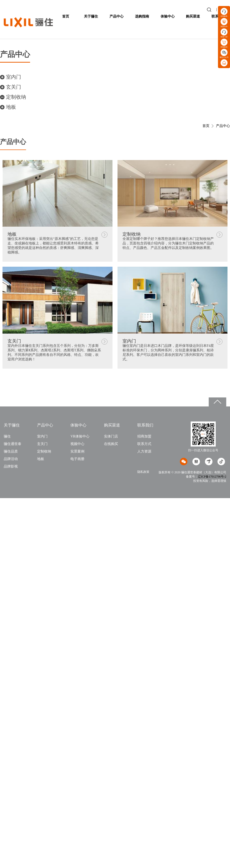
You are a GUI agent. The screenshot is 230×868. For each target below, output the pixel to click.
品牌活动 (11, 459)
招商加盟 (144, 436)
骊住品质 (11, 451)
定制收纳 (16, 97)
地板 (11, 107)
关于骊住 (91, 16)
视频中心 (77, 444)
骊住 (7, 436)
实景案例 (77, 451)
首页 (66, 16)
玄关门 (14, 87)
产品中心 (117, 16)
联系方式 (144, 444)
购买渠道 (193, 16)
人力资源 (144, 451)
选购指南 (142, 16)
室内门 (14, 77)
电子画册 (77, 459)
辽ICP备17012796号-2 (212, 477)
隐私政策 (143, 472)
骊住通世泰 (13, 444)
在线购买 (111, 444)
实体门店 (111, 436)
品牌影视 (11, 466)
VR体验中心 (80, 436)
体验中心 (168, 16)
